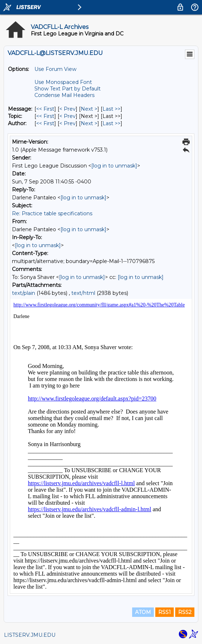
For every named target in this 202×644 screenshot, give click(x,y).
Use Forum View (55, 69)
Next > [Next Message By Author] (89, 123)
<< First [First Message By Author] (45, 123)
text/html (83, 293)
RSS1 (165, 612)
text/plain (24, 293)
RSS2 (185, 612)
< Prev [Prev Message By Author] (68, 123)
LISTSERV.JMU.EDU (30, 635)
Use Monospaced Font (63, 82)
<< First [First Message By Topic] (45, 116)
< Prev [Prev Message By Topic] (68, 116)
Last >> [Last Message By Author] (111, 123)
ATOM (143, 612)
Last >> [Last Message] (111, 109)
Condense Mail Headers (64, 95)
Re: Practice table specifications (52, 213)
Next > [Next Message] (89, 109)
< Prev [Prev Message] (68, 109)
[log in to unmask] (114, 166)
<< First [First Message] (45, 109)
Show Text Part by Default (68, 89)
